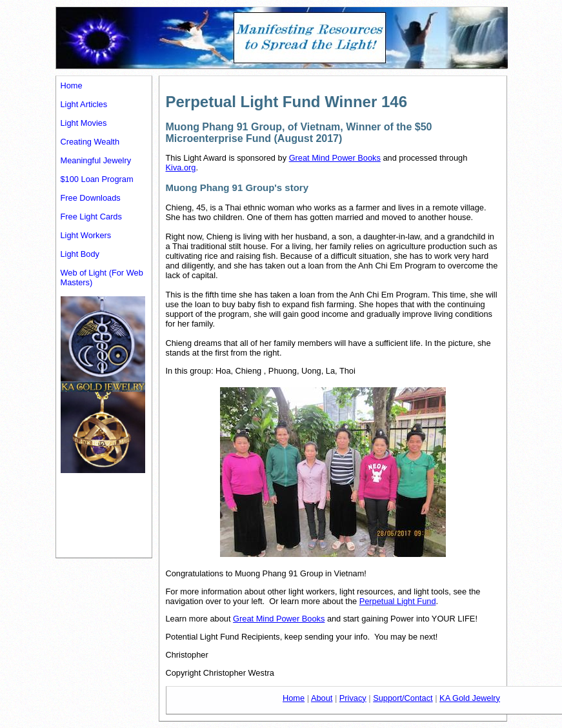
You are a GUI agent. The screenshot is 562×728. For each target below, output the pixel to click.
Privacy (353, 698)
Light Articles (84, 104)
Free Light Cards (91, 217)
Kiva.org (181, 167)
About (322, 698)
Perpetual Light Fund (398, 601)
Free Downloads (91, 198)
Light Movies (84, 123)
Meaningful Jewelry (96, 160)
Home (72, 86)
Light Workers (86, 235)
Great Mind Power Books (335, 158)
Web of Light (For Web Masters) (102, 278)
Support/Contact (403, 698)
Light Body (80, 254)
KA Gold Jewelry (470, 698)
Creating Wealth (90, 142)
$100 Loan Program (97, 179)
